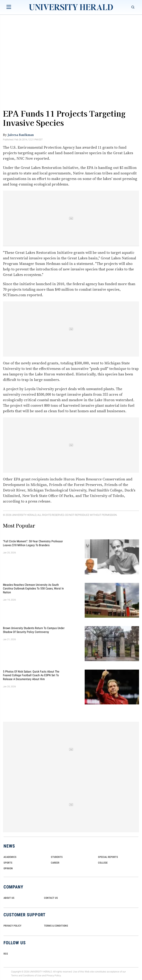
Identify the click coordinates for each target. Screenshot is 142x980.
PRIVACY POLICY (12, 926)
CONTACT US (51, 898)
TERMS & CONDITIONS (56, 926)
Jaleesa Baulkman (21, 135)
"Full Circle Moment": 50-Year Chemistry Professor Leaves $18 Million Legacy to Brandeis (33, 543)
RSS (6, 954)
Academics (10, 857)
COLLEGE (103, 863)
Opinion (8, 868)
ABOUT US (9, 898)
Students (57, 857)
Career (55, 863)
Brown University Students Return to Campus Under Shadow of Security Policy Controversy (34, 630)
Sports (8, 863)
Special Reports (108, 857)
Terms (15, 975)
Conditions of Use (32, 975)
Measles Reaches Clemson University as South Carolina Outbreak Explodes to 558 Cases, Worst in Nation (33, 588)
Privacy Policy (54, 975)
